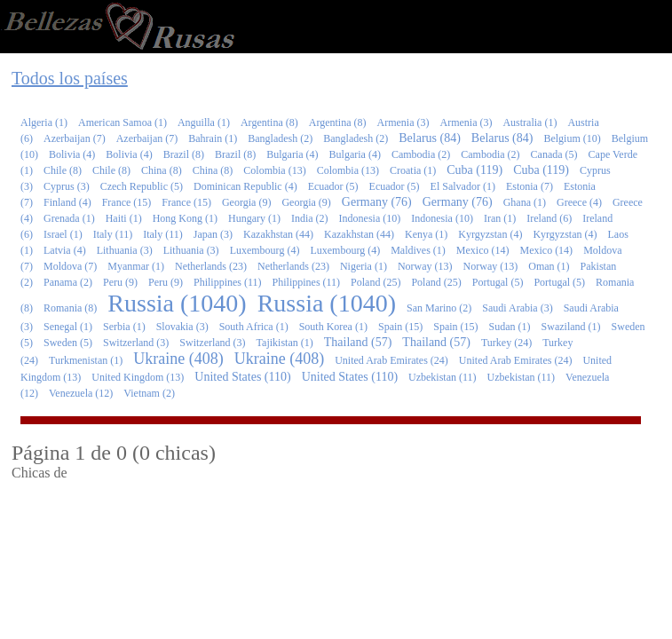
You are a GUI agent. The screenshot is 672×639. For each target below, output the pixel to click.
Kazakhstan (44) (278, 234)
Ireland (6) (549, 218)
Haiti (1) (124, 218)
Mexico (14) (483, 250)
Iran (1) (500, 218)
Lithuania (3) (125, 250)
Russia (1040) (177, 303)
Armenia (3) (403, 122)
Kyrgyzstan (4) (490, 234)
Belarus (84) (430, 138)
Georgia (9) (246, 202)
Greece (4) (579, 202)
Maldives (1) (418, 250)
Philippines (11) (228, 282)
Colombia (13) (274, 170)
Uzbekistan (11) (443, 377)
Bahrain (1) (213, 138)
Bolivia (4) (72, 154)
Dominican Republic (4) (245, 186)
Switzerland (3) (136, 343)
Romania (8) (70, 308)
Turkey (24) (506, 343)
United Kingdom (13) (138, 377)
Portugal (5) (498, 282)
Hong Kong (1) (185, 218)
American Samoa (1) (123, 122)
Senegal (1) (68, 327)
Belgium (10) (572, 138)
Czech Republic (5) (142, 186)
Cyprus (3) (67, 186)
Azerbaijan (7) (75, 138)
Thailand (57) (358, 342)
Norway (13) (425, 266)
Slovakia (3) (182, 327)
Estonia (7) (530, 186)
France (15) (127, 202)
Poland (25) (376, 282)
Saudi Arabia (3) (517, 308)
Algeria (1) (44, 122)
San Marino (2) (439, 308)
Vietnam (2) (149, 393)
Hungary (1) (254, 218)
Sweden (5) (68, 343)
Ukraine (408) (178, 359)
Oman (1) (549, 266)
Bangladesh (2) (280, 138)
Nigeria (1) (364, 266)
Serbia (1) (124, 327)
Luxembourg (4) (265, 250)
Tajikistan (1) (285, 343)
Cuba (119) (474, 170)
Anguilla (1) (204, 122)
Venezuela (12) (81, 393)
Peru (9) (120, 282)
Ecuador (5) (333, 186)
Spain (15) (400, 327)
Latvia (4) (65, 250)
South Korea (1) (333, 327)
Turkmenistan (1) (86, 360)
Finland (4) (67, 202)
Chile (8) (63, 170)
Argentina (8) (269, 122)
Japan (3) (213, 234)
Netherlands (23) (211, 266)
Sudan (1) (510, 327)
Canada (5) (554, 154)
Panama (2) (68, 282)
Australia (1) (530, 122)
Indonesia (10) (370, 218)
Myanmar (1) (136, 266)
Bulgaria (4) (292, 154)
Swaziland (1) (571, 327)
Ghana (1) (525, 202)
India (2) (310, 218)
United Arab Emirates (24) (391, 360)
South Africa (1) (254, 327)
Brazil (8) (184, 154)
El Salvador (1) (463, 186)
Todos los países (70, 78)
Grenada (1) (69, 218)
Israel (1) (63, 234)
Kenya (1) (426, 234)
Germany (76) (377, 202)
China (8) (162, 170)
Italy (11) (113, 234)
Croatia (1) (413, 170)
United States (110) (242, 377)
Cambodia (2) (421, 154)
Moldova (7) (70, 266)
